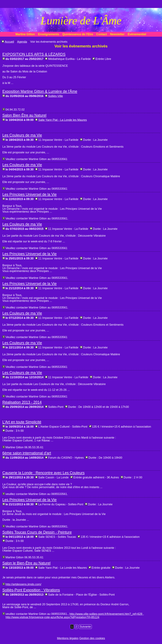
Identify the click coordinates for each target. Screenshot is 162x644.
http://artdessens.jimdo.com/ (23, 584)
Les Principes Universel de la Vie (30, 194)
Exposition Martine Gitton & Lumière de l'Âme (40, 91)
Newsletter (117, 34)
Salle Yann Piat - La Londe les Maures (63, 120)
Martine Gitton (25, 34)
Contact (102, 34)
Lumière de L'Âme (81, 21)
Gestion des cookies (92, 638)
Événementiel (137, 34)
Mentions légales (68, 638)
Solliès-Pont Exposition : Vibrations (31, 590)
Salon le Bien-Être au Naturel (26, 563)
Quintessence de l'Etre (78, 34)
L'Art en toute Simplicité (22, 422)
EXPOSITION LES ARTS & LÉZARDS (34, 54)
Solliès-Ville (56, 96)
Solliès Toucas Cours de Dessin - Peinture (37, 532)
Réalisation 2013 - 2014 (22, 402)
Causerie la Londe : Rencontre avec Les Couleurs (44, 473)
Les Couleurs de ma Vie (22, 135)
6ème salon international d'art (27, 453)
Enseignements (49, 34)
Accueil (9, 42)
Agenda (22, 42)
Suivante (85, 627)
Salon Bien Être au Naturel (24, 115)
